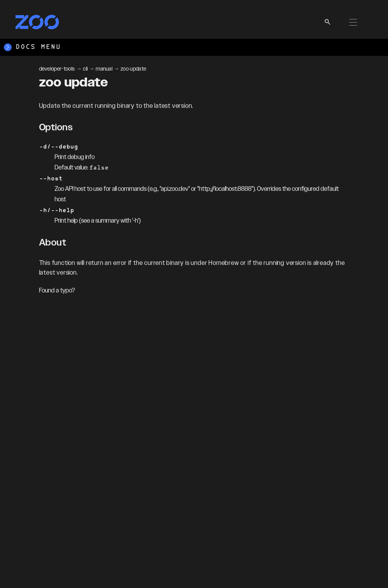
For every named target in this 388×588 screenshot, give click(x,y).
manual (104, 69)
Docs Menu (32, 47)
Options (56, 128)
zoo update (133, 69)
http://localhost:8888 (225, 189)
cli (85, 69)
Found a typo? (57, 291)
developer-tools (57, 69)
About (53, 243)
